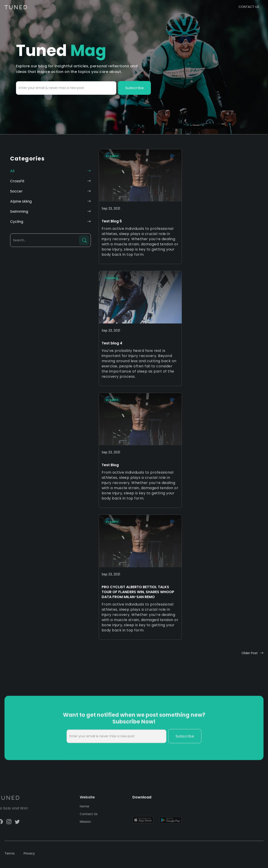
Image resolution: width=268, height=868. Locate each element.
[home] (16, 5)
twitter (5, 822)
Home (77, 806)
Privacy (29, 857)
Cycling (112, 278)
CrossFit (112, 156)
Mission (78, 822)
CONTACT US (249, 7)
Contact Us (81, 814)
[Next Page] (252, 653)
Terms (10, 857)
